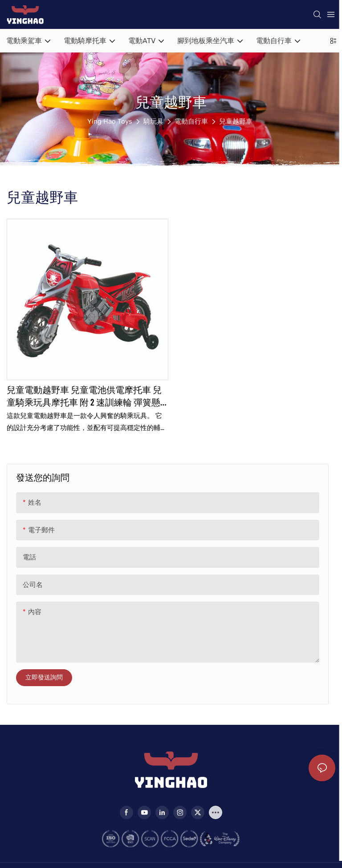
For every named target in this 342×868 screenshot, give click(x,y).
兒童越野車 (236, 121)
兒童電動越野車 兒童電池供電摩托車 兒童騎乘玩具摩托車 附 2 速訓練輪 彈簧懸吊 (84, 396)
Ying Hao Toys (110, 121)
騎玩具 (153, 121)
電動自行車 (191, 121)
